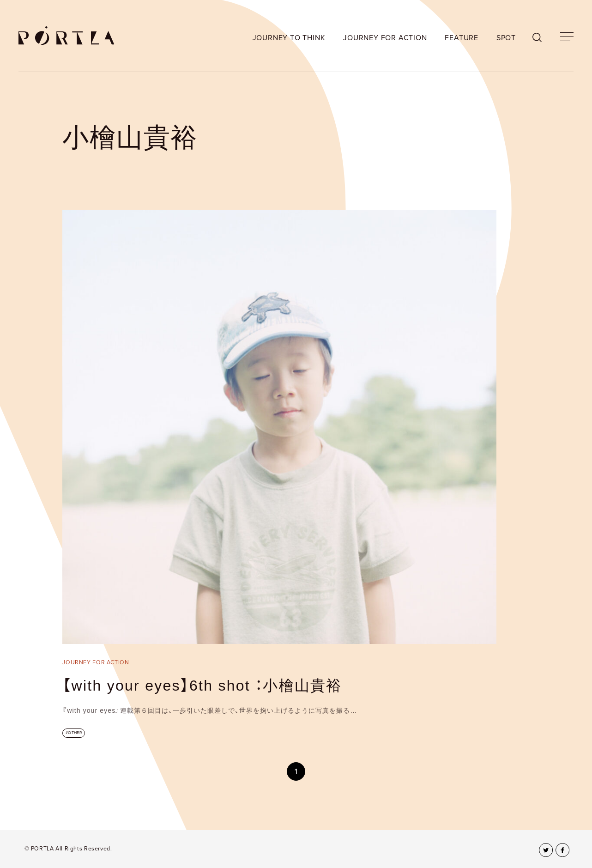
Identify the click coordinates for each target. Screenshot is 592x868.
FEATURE (462, 38)
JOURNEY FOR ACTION (385, 38)
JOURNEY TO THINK (289, 38)
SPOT (506, 38)
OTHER (75, 733)
